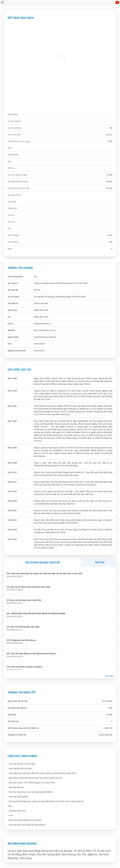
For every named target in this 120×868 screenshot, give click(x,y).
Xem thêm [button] (109, 676)
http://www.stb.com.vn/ (45, 330)
